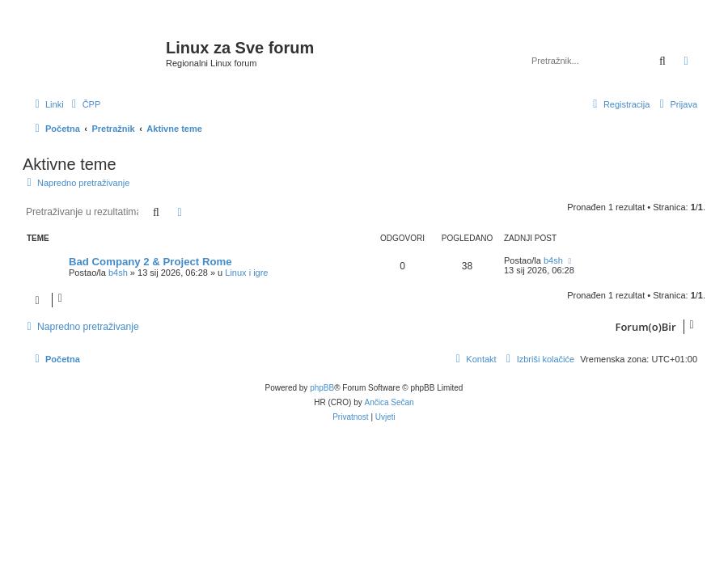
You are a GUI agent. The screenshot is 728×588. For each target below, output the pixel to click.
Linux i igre (246, 273)
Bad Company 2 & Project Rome (150, 262)
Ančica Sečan (389, 402)
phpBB (322, 388)
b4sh (118, 273)
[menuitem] (85, 104)
